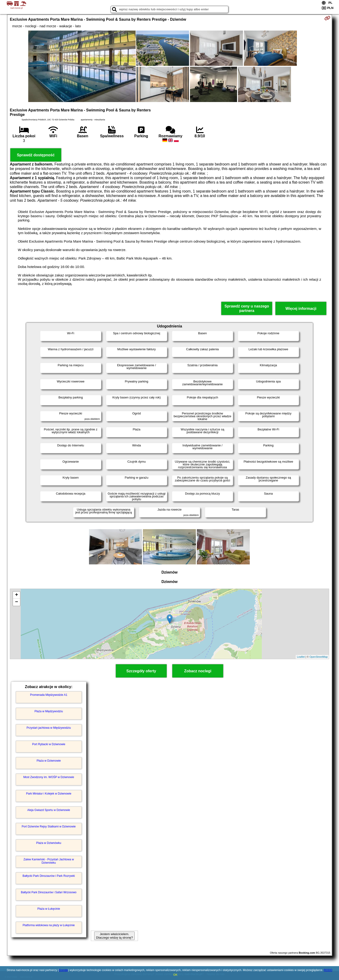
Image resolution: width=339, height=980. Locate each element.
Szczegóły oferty (141, 671)
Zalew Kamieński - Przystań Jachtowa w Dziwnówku (49, 861)
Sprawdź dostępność (36, 155)
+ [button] (17, 595)
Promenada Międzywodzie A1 (49, 695)
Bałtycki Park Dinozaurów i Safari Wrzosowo (49, 892)
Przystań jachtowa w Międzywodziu (49, 728)
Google (63, 970)
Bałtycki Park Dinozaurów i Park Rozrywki (49, 876)
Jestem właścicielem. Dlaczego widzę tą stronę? (114, 936)
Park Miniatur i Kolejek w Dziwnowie (49, 794)
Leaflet (301, 657)
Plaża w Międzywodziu (49, 711)
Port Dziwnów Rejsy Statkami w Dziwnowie (49, 827)
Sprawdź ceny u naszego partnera (247, 308)
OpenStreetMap (319, 657)
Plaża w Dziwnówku (49, 843)
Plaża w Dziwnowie (49, 761)
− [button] (17, 602)
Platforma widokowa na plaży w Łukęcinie (49, 925)
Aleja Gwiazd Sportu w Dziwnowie (49, 810)
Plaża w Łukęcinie (49, 909)
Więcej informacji (301, 309)
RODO (328, 970)
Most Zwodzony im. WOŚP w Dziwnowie (49, 777)
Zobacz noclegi (198, 671)
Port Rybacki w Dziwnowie (49, 744)
